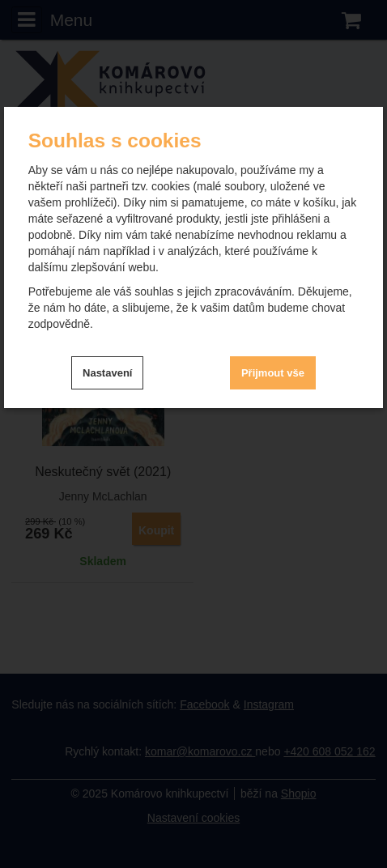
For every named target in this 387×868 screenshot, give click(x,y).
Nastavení (107, 373)
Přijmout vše (273, 373)
